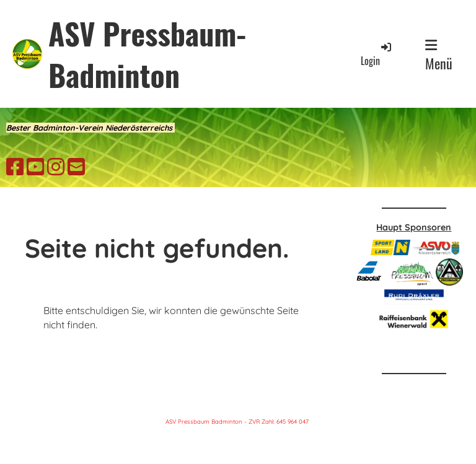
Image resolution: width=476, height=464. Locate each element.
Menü (439, 56)
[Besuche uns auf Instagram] (56, 167)
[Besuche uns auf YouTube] (35, 167)
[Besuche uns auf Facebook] (15, 167)
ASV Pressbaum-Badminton (147, 54)
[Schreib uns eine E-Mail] (76, 167)
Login (377, 54)
